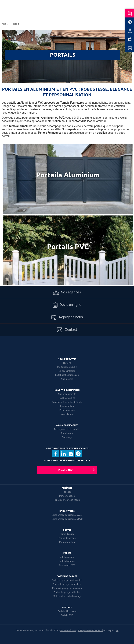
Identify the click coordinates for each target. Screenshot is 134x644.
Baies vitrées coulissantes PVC (67, 519)
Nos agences (67, 293)
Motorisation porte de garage (67, 596)
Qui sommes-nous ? (67, 367)
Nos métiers (67, 379)
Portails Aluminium (67, 611)
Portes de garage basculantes (67, 588)
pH (117, 631)
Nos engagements (67, 394)
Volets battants (67, 561)
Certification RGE (67, 398)
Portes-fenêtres (67, 496)
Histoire (67, 363)
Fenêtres (67, 492)
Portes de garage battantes (67, 592)
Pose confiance (67, 410)
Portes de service (67, 538)
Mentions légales (68, 631)
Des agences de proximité (67, 429)
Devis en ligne (67, 305)
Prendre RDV (65, 470)
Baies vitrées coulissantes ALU (67, 515)
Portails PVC (67, 615)
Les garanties (67, 406)
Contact (67, 330)
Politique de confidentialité (90, 631)
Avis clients (67, 414)
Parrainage (67, 437)
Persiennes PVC (67, 565)
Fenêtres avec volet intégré (67, 500)
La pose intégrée (67, 371)
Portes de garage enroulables (67, 584)
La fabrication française (67, 375)
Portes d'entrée (67, 534)
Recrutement (67, 433)
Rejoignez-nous (67, 317)
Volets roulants (67, 557)
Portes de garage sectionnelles (67, 580)
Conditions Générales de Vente (67, 402)
